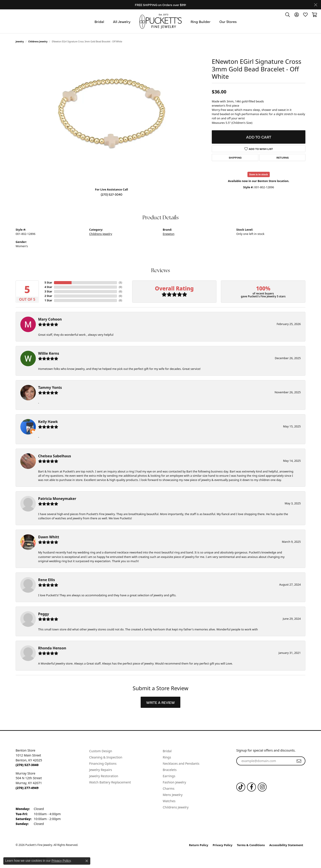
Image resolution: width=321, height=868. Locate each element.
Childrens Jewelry (38, 41)
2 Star (48, 296)
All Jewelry (122, 21)
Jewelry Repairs (101, 770)
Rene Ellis (46, 580)
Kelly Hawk (48, 422)
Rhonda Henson (52, 648)
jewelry (20, 41)
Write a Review (160, 702)
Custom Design (101, 751)
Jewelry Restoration (104, 776)
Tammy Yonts (50, 387)
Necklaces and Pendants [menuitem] (181, 763)
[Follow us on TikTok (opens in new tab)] (241, 787)
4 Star (48, 287)
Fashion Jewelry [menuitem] (174, 782)
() (120, 283)
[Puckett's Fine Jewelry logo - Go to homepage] (160, 21)
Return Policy (199, 845)
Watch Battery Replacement (110, 782)
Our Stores (228, 21)
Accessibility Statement (286, 845)
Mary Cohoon (50, 319)
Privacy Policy (223, 845)
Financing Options (103, 763)
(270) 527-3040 (112, 194)
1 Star (48, 300)
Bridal (99, 21)
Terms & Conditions (251, 845)
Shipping (235, 157)
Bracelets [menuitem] (170, 770)
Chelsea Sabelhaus (55, 456)
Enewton (169, 234)
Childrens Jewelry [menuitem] (176, 807)
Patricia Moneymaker (57, 499)
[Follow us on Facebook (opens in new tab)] (251, 787)
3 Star (48, 291)
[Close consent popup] (87, 861)
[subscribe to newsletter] (299, 761)
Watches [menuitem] (169, 801)
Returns (283, 157)
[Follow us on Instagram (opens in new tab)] (262, 787)
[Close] (316, 5)
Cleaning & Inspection (106, 757)
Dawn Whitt (49, 537)
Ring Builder (201, 21)
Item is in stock (259, 174)
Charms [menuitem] (169, 788)
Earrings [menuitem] (169, 776)
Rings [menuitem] (167, 757)
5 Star (48, 283)
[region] (111, 117)
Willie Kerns (49, 353)
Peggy (44, 614)
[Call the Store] (27, 765)
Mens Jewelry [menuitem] (173, 795)
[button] (288, 15)
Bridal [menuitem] (167, 751)
